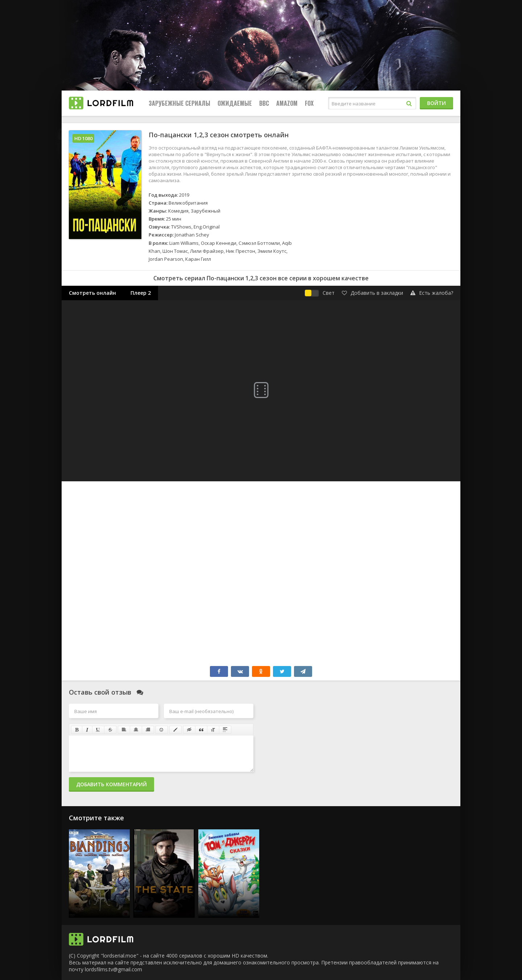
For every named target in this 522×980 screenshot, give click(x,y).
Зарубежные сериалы (179, 103)
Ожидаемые (235, 103)
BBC (264, 103)
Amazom (287, 103)
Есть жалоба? (432, 293)
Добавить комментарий (111, 784)
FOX (309, 103)
